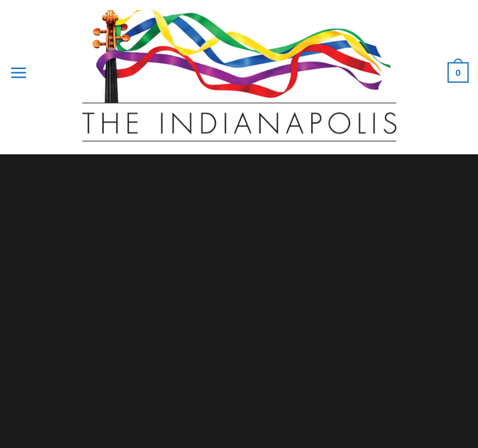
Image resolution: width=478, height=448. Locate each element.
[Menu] (18, 72)
